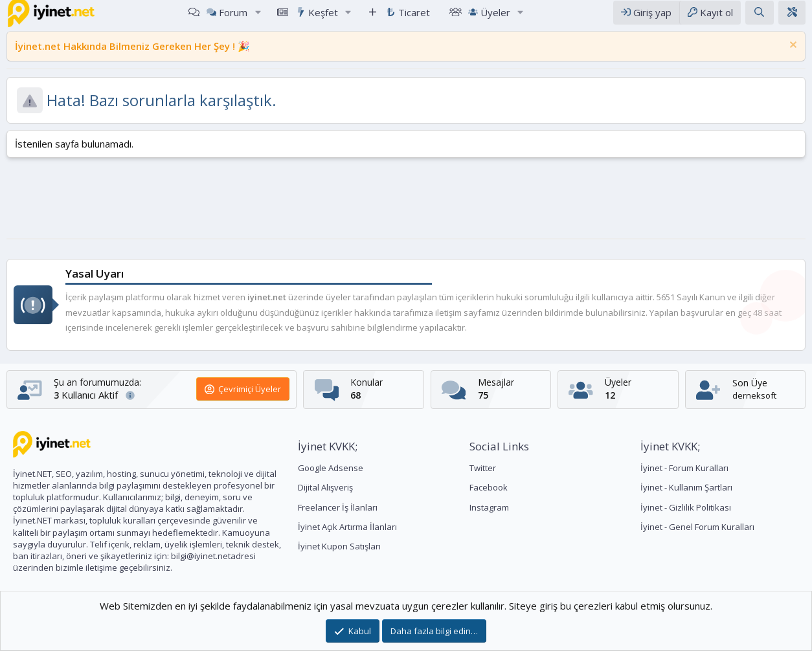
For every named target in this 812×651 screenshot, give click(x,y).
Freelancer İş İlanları (338, 507)
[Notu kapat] (792, 59)
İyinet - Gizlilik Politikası (686, 507)
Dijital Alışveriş (325, 487)
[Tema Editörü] (792, 18)
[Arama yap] (759, 18)
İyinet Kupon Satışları (339, 546)
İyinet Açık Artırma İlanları (347, 527)
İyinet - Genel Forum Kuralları (697, 527)
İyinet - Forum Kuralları (684, 468)
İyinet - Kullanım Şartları (686, 487)
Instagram (489, 507)
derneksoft (754, 395)
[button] (258, 18)
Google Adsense (331, 468)
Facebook (489, 487)
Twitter (483, 468)
